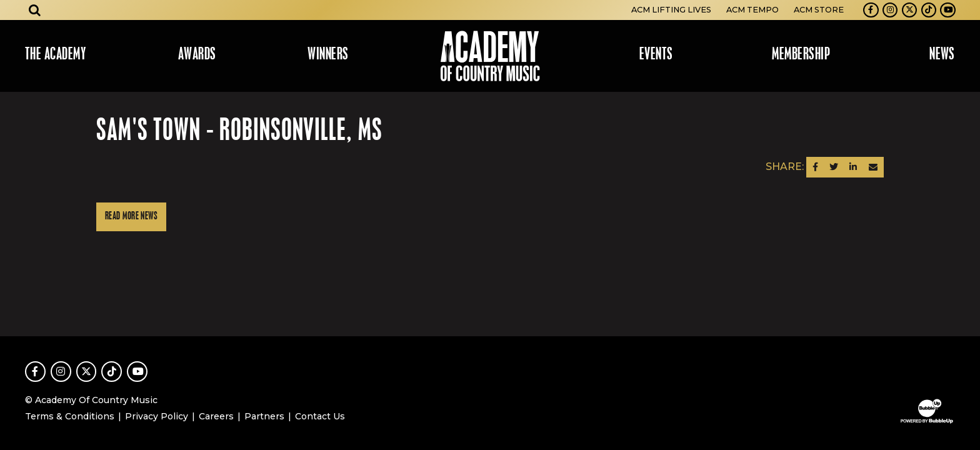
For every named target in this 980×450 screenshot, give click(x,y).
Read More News (131, 217)
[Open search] (35, 10)
